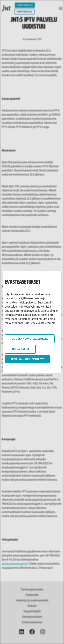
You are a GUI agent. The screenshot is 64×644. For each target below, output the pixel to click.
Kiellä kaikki (20, 349)
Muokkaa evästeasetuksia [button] (30, 339)
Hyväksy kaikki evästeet (27, 359)
